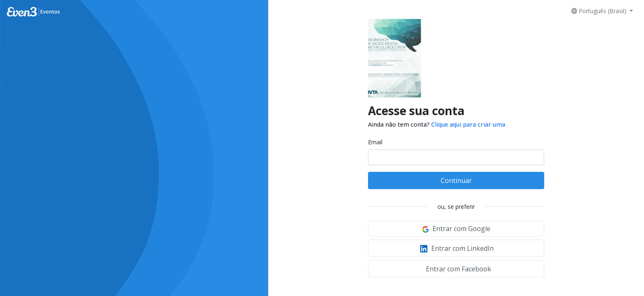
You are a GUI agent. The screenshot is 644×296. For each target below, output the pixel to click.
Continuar (456, 180)
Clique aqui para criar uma (468, 124)
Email (375, 142)
